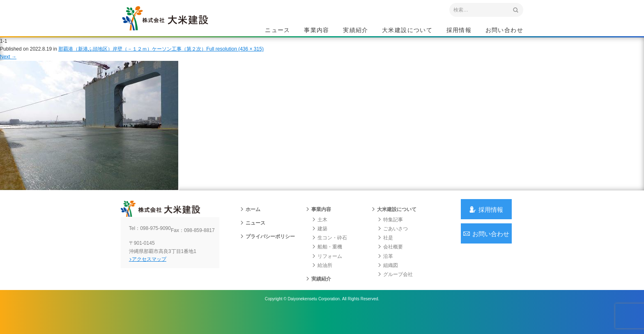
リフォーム (327, 270)
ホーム (250, 223)
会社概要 (390, 261)
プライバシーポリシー (267, 250)
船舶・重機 (327, 261)
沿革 (385, 270)
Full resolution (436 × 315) (235, 57)
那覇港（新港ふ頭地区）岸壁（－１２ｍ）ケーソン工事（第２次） (132, 57)
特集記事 (390, 234)
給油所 (322, 279)
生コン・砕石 (329, 252)
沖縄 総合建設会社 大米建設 (178, 27)
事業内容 (317, 31)
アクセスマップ (156, 279)
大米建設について (407, 31)
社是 (385, 252)
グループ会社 (395, 288)
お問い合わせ (504, 31)
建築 (320, 243)
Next (8, 65)
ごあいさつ (393, 243)
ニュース (278, 31)
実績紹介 (356, 31)
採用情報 (459, 31)
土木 (320, 234)
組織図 (388, 279)
